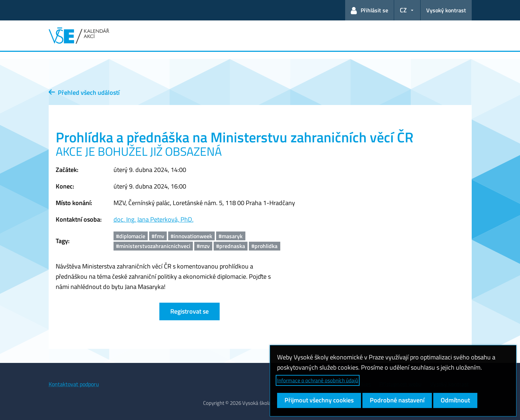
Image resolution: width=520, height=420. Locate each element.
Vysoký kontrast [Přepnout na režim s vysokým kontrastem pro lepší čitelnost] (446, 10)
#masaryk (231, 236)
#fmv (158, 236)
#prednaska (231, 246)
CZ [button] (403, 10)
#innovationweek (191, 236)
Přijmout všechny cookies (319, 400)
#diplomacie (131, 236)
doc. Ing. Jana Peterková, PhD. (154, 219)
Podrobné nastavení (397, 400)
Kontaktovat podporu (74, 384)
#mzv (203, 246)
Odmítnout (455, 400)
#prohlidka (264, 246)
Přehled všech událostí (84, 92)
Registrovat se (189, 311)
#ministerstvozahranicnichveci (153, 246)
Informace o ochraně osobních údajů (318, 380)
